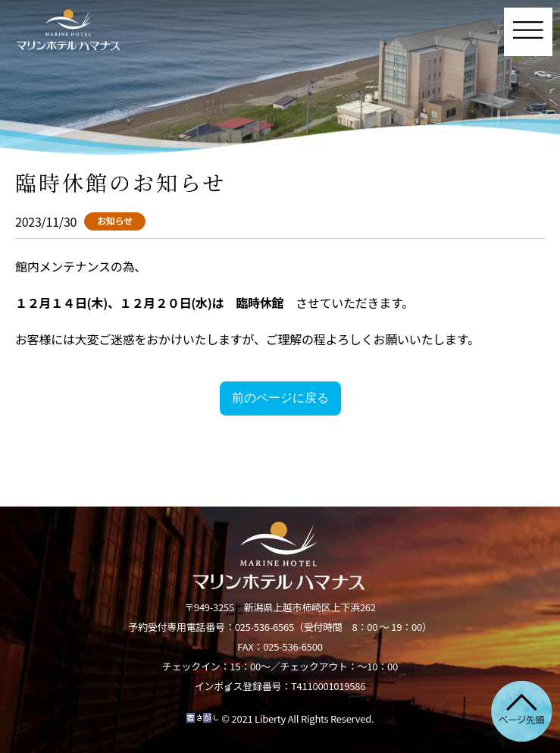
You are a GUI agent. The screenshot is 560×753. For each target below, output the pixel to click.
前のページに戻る (280, 398)
